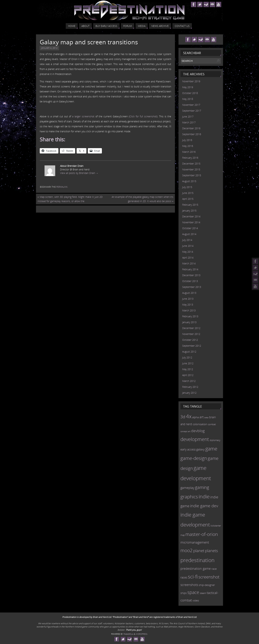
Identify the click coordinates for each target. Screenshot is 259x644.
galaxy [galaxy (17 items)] (200, 449)
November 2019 (191, 81)
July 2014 (187, 240)
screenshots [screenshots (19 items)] (189, 585)
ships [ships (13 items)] (184, 593)
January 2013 (189, 322)
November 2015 (191, 169)
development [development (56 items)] (195, 439)
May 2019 (188, 87)
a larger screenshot (83, 116)
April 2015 (188, 199)
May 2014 (188, 252)
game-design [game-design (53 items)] (194, 458)
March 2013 (189, 310)
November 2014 (191, 222)
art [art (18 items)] (202, 417)
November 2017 (191, 105)
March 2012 (189, 381)
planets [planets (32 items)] (211, 551)
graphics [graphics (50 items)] (189, 497)
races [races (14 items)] (184, 577)
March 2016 (189, 152)
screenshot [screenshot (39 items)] (209, 577)
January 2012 (189, 393)
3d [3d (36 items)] (183, 417)
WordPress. (142, 634)
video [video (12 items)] (196, 600)
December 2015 (191, 164)
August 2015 (189, 181)
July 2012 (187, 357)
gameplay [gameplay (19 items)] (187, 488)
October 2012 (190, 340)
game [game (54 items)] (211, 449)
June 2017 (188, 117)
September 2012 (192, 346)
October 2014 (190, 228)
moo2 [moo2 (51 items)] (187, 550)
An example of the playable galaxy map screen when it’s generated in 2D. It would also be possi (143, 199)
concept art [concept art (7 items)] (185, 431)
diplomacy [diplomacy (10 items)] (215, 440)
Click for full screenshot (143, 116)
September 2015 (192, 175)
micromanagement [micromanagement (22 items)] (195, 542)
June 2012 (188, 363)
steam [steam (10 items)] (203, 593)
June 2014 (188, 246)
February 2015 (190, 205)
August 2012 (189, 352)
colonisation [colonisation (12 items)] (200, 424)
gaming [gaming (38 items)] (202, 487)
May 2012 (188, 369)
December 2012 (191, 328)
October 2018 (190, 93)
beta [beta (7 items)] (206, 418)
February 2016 (190, 158)
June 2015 (188, 193)
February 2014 (190, 269)
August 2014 (189, 234)
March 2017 (189, 122)
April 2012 (188, 375)
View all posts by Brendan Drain (79, 173)
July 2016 (187, 140)
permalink (62, 187)
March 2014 (189, 263)
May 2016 (188, 146)
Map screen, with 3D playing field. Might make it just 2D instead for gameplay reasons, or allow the (70, 199)
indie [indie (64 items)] (204, 496)
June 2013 (188, 299)
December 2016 (191, 128)
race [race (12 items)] (214, 569)
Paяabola (129, 634)
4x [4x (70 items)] (189, 416)
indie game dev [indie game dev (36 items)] (204, 506)
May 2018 (188, 99)
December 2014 (191, 216)
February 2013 (190, 316)
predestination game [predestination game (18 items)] (196, 569)
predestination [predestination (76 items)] (197, 560)
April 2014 (188, 258)
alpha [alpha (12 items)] (195, 417)
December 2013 (191, 275)
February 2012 (190, 387)
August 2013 (189, 293)
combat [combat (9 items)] (212, 424)
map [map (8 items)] (183, 535)
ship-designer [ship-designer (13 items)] (207, 585)
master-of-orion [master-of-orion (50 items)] (202, 534)
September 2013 (192, 287)
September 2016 (192, 134)
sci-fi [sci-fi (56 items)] (193, 577)
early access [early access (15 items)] (188, 449)
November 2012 (191, 334)
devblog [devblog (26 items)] (198, 431)
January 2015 (189, 211)
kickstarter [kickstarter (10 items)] (216, 526)
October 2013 (190, 281)
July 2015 (187, 187)
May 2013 (188, 305)
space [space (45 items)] (193, 592)
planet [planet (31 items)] (199, 551)
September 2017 (192, 111)
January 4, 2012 (49, 48)
